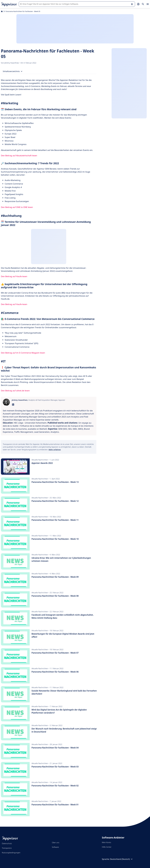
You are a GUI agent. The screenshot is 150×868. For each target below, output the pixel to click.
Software (55, 847)
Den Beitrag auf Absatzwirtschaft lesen (19, 155)
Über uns (56, 842)
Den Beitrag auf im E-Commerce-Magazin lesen (23, 353)
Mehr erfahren (55, 450)
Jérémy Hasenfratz (12, 63)
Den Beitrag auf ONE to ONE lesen (17, 207)
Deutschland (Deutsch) (122, 859)
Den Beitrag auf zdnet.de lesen (15, 391)
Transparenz (7, 848)
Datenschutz (7, 843)
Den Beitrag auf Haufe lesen (14, 276)
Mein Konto (106, 842)
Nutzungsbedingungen (11, 853)
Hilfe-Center (107, 847)
